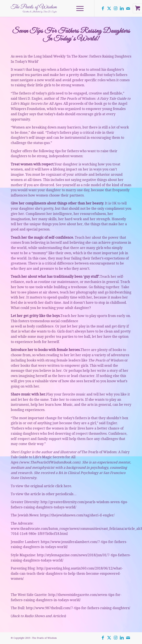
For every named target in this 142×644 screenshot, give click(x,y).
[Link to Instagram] (115, 8)
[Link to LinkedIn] (122, 8)
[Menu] (78, 8)
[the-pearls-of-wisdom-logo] (59, 8)
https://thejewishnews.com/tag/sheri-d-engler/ (77, 515)
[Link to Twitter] (109, 8)
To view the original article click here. (41, 486)
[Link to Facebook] (103, 8)
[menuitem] (80, 8)
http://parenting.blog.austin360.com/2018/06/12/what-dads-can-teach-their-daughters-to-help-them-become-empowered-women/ (67, 574)
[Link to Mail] (128, 8)
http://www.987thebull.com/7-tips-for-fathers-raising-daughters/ (78, 608)
